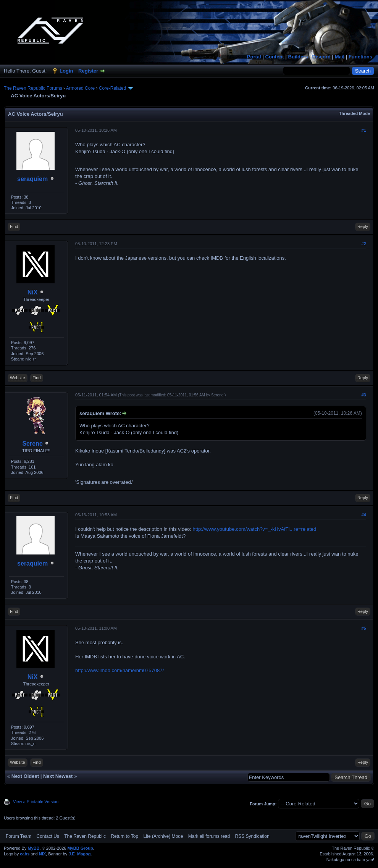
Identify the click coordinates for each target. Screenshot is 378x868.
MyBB (33, 848)
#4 (363, 515)
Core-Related (112, 88)
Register (88, 71)
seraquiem (32, 179)
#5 (363, 628)
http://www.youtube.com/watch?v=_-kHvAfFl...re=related (255, 529)
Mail (340, 57)
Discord (321, 57)
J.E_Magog (79, 854)
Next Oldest (25, 776)
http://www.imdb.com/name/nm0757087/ (120, 670)
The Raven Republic (85, 836)
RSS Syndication (252, 836)
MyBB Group (80, 848)
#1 (363, 130)
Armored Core (80, 88)
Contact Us (48, 836)
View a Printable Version (36, 802)
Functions (360, 57)
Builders (298, 57)
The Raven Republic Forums (33, 88)
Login (66, 71)
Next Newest (58, 776)
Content (275, 57)
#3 (363, 395)
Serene (32, 444)
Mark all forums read (209, 836)
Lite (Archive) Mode (163, 836)
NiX (33, 292)
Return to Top (124, 836)
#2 (363, 244)
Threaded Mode (355, 113)
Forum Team (19, 836)
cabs (25, 854)
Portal (254, 57)
